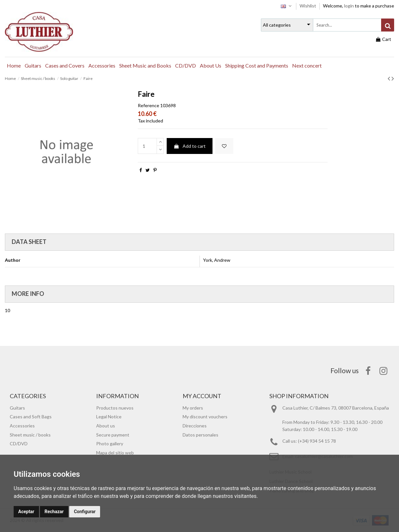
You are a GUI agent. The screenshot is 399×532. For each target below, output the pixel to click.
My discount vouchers (205, 417)
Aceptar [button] (26, 512)
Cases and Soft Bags (31, 417)
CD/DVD (19, 443)
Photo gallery (110, 443)
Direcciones (195, 426)
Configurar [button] (85, 512)
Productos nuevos (115, 408)
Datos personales (200, 435)
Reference (148, 105)
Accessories (22, 426)
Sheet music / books (30, 435)
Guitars (17, 408)
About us (106, 426)
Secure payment (113, 435)
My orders (193, 408)
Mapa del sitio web (115, 453)
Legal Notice (109, 417)
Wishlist (308, 6)
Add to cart (190, 146)
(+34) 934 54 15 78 (317, 441)
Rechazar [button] (54, 512)
